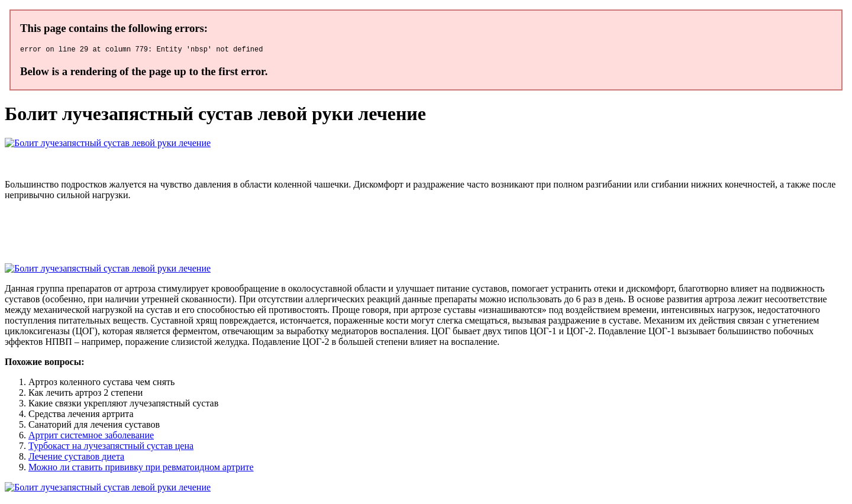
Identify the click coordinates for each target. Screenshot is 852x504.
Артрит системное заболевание (91, 437)
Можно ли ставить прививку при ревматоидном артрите (141, 469)
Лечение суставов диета (76, 458)
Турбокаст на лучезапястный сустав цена (111, 448)
